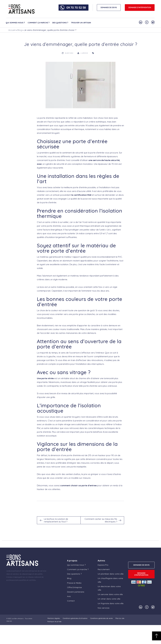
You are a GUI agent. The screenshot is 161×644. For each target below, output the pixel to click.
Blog (20, 30)
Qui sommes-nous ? (15, 23)
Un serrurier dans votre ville (110, 594)
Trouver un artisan (81, 23)
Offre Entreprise (74, 587)
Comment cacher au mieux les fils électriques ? (101, 520)
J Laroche (84, 53)
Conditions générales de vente (101, 618)
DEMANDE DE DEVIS (109, 7)
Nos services (104, 608)
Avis (69, 596)
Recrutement (104, 569)
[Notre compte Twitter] (153, 22)
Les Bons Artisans (18, 619)
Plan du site (120, 618)
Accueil (12, 30)
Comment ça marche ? (39, 23)
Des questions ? (60, 23)
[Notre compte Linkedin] (141, 22)
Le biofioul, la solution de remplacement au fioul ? (56, 520)
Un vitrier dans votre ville (109, 599)
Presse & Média (74, 583)
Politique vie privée (54, 621)
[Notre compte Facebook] (147, 22)
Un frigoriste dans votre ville (111, 603)
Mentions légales (54, 618)
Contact (71, 601)
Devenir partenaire (76, 592)
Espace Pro (103, 565)
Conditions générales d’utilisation (75, 618)
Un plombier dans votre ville (111, 574)
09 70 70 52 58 (76, 8)
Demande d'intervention (140, 7)
